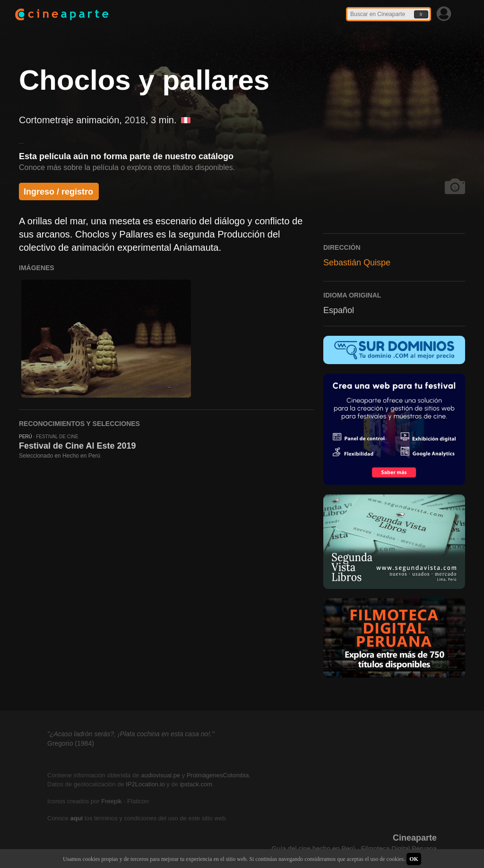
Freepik (111, 801)
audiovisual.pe (160, 775)
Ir (421, 14)
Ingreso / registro (58, 192)
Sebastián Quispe (357, 263)
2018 (135, 120)
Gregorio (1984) (71, 743)
